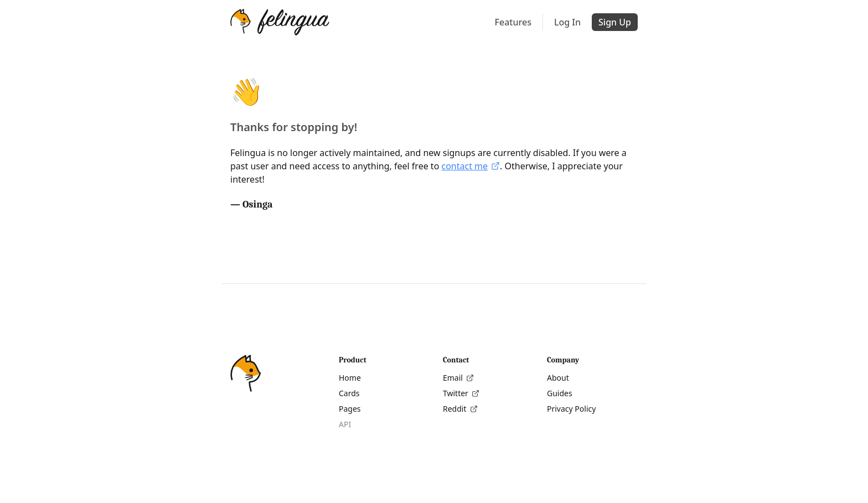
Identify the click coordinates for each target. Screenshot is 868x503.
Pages (350, 409)
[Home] (280, 22)
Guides (560, 393)
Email (458, 378)
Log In (567, 22)
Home (350, 378)
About (558, 378)
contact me (471, 166)
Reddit (460, 409)
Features (513, 22)
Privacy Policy (571, 409)
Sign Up (615, 22)
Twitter (461, 393)
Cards (349, 393)
